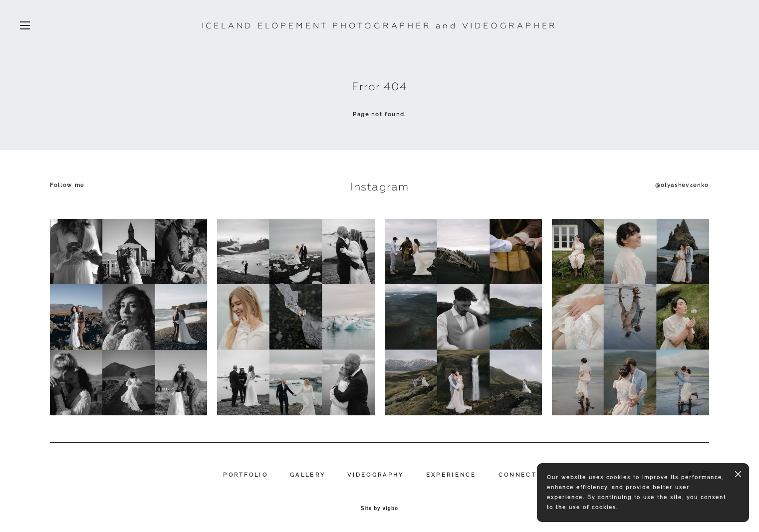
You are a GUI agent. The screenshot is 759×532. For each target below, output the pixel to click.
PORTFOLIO (246, 475)
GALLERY (308, 475)
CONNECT (518, 475)
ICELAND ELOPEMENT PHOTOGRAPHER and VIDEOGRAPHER (380, 26)
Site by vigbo (379, 509)
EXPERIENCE (451, 475)
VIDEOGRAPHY (376, 475)
